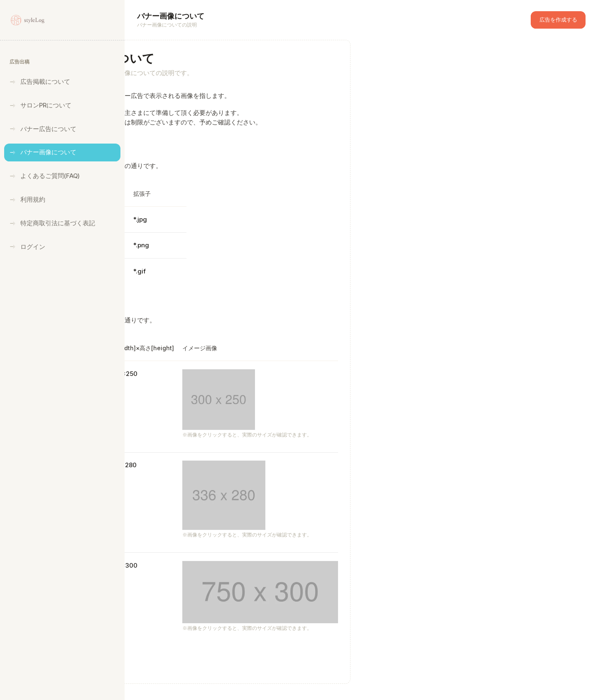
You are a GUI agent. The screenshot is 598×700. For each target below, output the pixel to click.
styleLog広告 (174, 692)
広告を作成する (558, 20)
